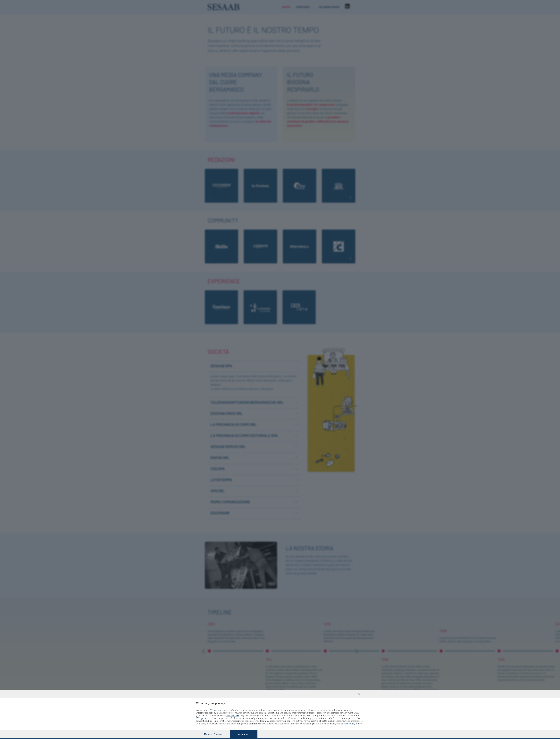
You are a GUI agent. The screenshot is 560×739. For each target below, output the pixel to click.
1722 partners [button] (215, 710)
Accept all (244, 734)
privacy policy (348, 724)
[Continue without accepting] (359, 694)
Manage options (213, 734)
